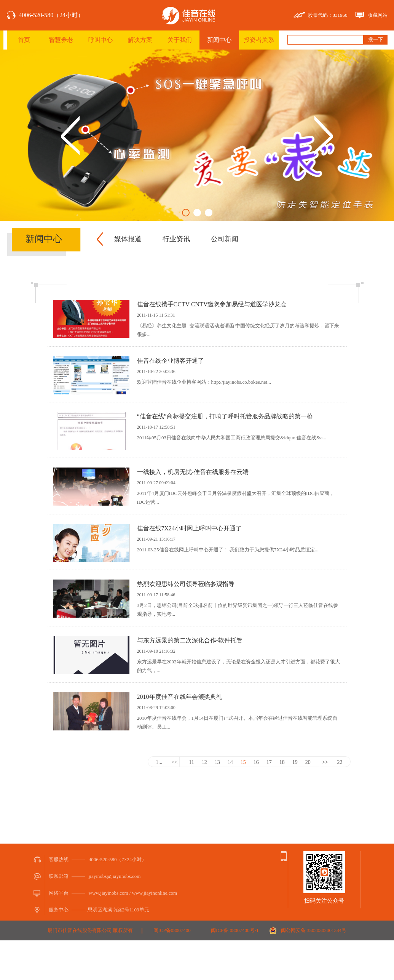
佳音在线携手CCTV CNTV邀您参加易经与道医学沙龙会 (212, 304)
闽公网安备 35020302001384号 (314, 930)
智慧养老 (61, 40)
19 (295, 762)
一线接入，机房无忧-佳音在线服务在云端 (193, 472)
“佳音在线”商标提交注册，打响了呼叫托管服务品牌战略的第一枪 (225, 416)
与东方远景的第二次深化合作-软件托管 (190, 640)
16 (256, 762)
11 (191, 762)
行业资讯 (176, 239)
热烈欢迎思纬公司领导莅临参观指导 (186, 584)
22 (340, 762)
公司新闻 (225, 239)
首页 (24, 40)
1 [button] (186, 213)
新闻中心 (219, 40)
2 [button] (197, 213)
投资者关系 (259, 40)
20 (308, 762)
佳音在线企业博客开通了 (171, 361)
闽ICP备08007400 (172, 930)
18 (282, 762)
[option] (197, 135)
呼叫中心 (100, 40)
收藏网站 (378, 15)
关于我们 (180, 40)
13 (217, 762)
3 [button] (209, 213)
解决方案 (140, 40)
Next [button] (324, 135)
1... (159, 762)
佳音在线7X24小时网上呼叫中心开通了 (190, 528)
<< (174, 762)
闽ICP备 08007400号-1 (235, 930)
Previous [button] (70, 135)
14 (230, 762)
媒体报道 (128, 239)
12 (204, 762)
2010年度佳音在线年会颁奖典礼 (183, 697)
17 (269, 762)
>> (325, 762)
